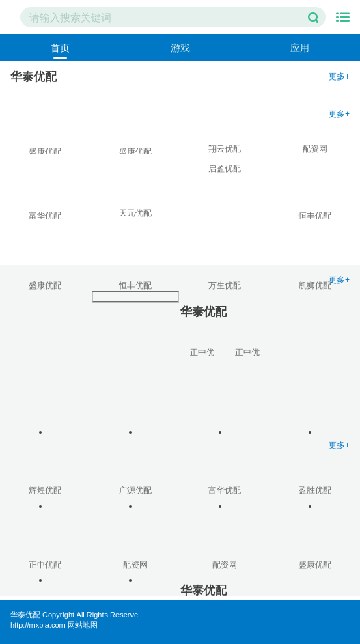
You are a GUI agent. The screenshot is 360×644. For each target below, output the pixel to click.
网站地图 (83, 625)
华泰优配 (25, 615)
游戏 (180, 48)
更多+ (339, 76)
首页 (60, 48)
